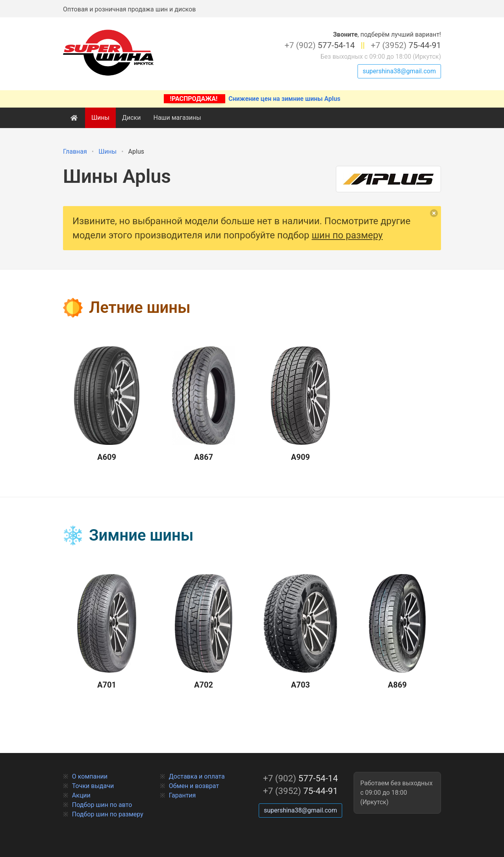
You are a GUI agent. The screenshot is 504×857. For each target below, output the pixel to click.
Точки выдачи (93, 786)
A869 (397, 632)
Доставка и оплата (197, 776)
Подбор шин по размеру (108, 814)
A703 (301, 632)
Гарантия (183, 795)
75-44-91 (406, 45)
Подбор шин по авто (102, 805)
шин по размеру (347, 235)
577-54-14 (320, 45)
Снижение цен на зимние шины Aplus (252, 99)
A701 (107, 632)
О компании (90, 776)
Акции (81, 795)
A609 (107, 404)
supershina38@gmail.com (399, 71)
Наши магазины (177, 118)
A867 (204, 404)
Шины (100, 118)
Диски (132, 118)
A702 (203, 632)
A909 (300, 404)
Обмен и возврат (194, 786)
